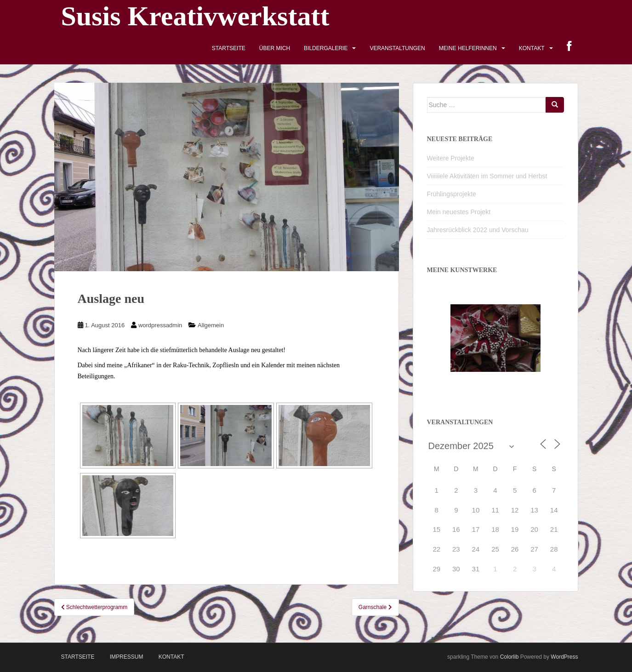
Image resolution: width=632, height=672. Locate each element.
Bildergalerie (326, 48)
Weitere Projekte (451, 158)
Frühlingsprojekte (452, 194)
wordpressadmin (160, 325)
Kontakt (532, 48)
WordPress (564, 657)
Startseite (229, 48)
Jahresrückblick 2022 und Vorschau (478, 230)
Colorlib (510, 657)
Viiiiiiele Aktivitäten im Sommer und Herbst (487, 176)
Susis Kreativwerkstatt (195, 16)
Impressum (127, 657)
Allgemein (211, 325)
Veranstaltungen (397, 48)
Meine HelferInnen (468, 48)
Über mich (275, 48)
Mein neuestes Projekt (459, 212)
